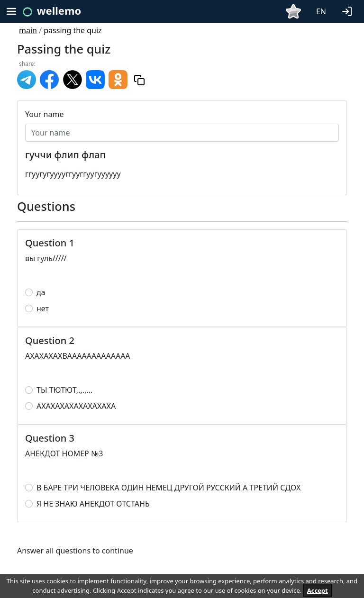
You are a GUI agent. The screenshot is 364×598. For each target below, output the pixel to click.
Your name (44, 114)
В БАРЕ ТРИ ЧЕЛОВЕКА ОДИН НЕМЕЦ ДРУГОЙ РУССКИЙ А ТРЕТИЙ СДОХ (168, 488)
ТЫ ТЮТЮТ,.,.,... (64, 390)
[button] (349, 10)
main (28, 30)
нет (43, 308)
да (41, 292)
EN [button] (321, 11)
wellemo (59, 10)
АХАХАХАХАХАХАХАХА (76, 406)
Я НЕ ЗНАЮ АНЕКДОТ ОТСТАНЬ (93, 504)
